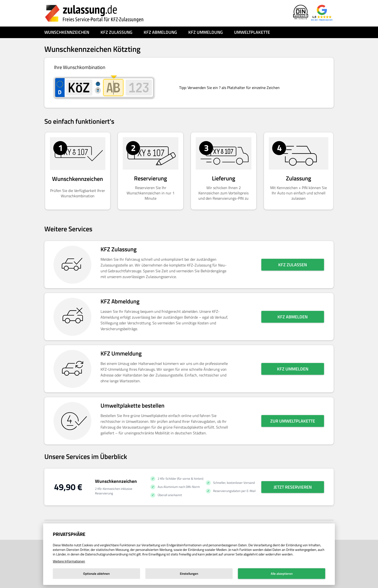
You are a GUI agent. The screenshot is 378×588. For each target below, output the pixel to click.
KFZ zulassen (293, 265)
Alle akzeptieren (282, 574)
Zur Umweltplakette (293, 421)
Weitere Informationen (69, 561)
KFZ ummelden (293, 369)
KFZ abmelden (293, 317)
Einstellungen (189, 574)
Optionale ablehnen (96, 574)
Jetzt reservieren (293, 487)
